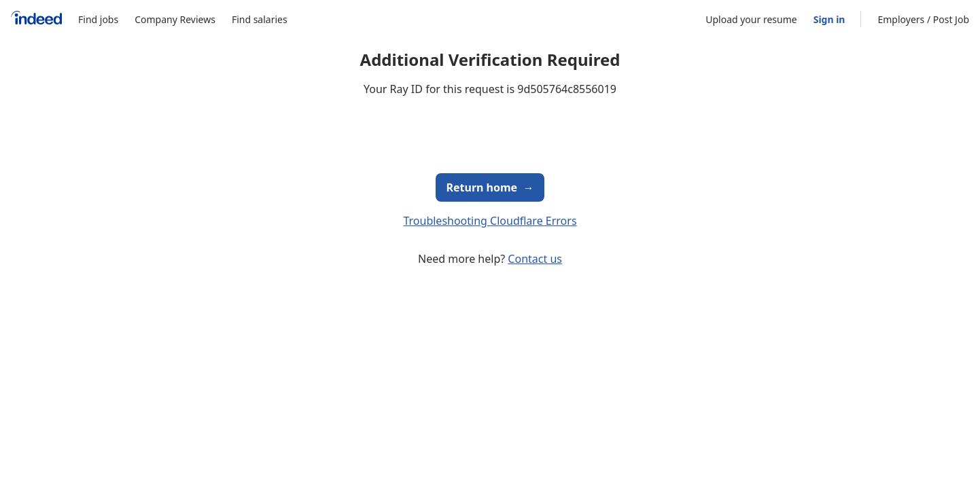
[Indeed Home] (36, 19)
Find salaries (260, 19)
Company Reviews (175, 19)
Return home (490, 187)
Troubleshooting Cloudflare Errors (490, 221)
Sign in (829, 19)
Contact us (535, 259)
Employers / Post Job (923, 19)
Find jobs (98, 19)
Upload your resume (751, 19)
